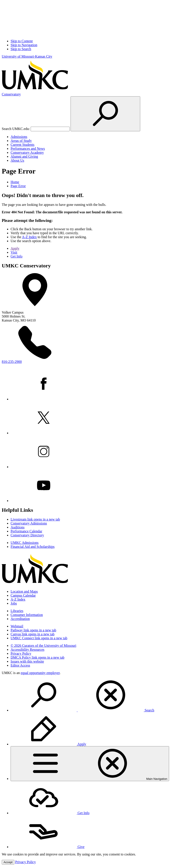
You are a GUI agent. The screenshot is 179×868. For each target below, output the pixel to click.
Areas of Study (21, 141)
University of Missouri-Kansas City (27, 56)
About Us (17, 160)
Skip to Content (22, 41)
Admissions (19, 137)
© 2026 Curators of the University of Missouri (43, 646)
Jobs (14, 603)
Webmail (17, 626)
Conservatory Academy (27, 153)
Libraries (17, 611)
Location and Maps (24, 591)
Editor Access (20, 665)
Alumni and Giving (24, 156)
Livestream (35, 519)
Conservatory (11, 94)
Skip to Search (21, 49)
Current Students (22, 145)
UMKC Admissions (25, 543)
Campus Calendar (23, 595)
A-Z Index (29, 237)
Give (48, 847)
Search (82, 710)
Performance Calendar (26, 531)
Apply (15, 248)
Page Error (18, 186)
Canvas (33, 634)
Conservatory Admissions (29, 523)
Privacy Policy (21, 653)
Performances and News (28, 149)
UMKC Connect (39, 638)
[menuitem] (94, 695)
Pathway (33, 630)
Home (15, 182)
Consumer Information (27, 615)
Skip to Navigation (24, 45)
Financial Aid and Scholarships (33, 547)
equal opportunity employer (40, 673)
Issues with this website (27, 661)
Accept (8, 862)
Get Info (17, 256)
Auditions (18, 527)
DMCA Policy (37, 657)
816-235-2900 (12, 362)
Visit (14, 252)
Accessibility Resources (27, 650)
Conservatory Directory (27, 535)
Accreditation (20, 619)
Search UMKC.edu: (16, 129)
